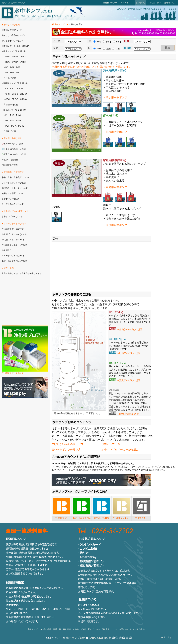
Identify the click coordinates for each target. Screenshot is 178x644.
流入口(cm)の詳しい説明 (15, 154)
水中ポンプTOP (60, 24)
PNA (12, 121)
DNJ (18, 73)
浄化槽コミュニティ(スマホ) (14, 245)
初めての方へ (38, 16)
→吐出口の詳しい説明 (129, 353)
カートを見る (139, 629)
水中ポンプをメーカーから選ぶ (120, 449)
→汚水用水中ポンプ (115, 97)
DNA (12, 73)
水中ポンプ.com (101, 518)
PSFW (21, 126)
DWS (8, 62)
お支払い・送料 (79, 629)
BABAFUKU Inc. (98, 638)
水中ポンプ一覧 (111, 444)
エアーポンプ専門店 (82, 518)
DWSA (15, 62)
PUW (18, 115)
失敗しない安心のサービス (68, 444)
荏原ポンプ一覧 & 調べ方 (15, 51)
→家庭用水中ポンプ (115, 187)
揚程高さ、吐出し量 (119, 322)
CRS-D (15, 94)
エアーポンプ (126, 3)
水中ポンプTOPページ (12, 30)
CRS (7, 94)
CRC (7, 99)
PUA (12, 115)
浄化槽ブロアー (110, 3)
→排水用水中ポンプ (115, 132)
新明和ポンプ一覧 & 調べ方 (16, 83)
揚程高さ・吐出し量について (15, 188)
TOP (17, 16)
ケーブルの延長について (13, 204)
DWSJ (23, 62)
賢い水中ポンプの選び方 (66, 449)
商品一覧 (25, 16)
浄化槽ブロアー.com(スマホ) (14, 234)
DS (7, 67)
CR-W (20, 89)
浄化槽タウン (170, 3)
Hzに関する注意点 (10, 160)
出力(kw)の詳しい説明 (14, 144)
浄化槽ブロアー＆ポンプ (13, 373)
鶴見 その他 (11, 131)
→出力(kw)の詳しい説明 (130, 329)
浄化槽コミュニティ (122, 518)
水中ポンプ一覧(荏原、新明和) (15, 46)
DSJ (18, 67)
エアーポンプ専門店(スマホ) (14, 261)
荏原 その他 (11, 78)
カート (82, 16)
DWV (8, 57)
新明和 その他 (12, 105)
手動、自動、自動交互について (16, 177)
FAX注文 (58, 16)
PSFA (14, 126)
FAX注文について (110, 629)
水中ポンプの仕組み (11, 199)
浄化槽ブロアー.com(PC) (13, 229)
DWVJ (23, 57)
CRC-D (15, 99)
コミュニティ (155, 3)
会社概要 (47, 629)
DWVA (15, 57)
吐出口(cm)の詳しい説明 (15, 149)
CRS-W (23, 94)
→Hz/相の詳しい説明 (128, 414)
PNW (18, 121)
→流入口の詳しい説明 (129, 380)
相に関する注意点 (10, 165)
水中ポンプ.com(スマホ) (12, 217)
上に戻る (166, 638)
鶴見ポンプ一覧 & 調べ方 (15, 110)
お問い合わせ (71, 16)
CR (7, 89)
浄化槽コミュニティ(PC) (13, 240)
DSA (12, 67)
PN (7, 121)
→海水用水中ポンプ (115, 225)
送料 (49, 16)
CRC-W (24, 99)
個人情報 (67, 629)
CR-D (13, 89)
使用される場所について (13, 193)
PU (7, 115)
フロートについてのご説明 (14, 183)
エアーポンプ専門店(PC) (13, 256)
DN (7, 73)
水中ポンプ (141, 3)
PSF (7, 126)
